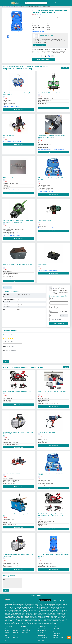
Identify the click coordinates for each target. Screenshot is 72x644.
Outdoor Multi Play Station (39, 601)
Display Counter (8, 604)
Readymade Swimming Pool (29, 619)
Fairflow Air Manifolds (9, 176)
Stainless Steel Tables (39, 603)
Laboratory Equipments (10, 5)
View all (66, 366)
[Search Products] (26, 2)
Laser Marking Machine (20, 601)
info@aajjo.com (57, 632)
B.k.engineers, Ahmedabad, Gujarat (47, 226)
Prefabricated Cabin (14, 607)
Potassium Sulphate (22, 622)
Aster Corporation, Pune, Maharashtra (12, 234)
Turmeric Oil (30, 622)
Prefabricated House (56, 607)
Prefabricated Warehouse (45, 607)
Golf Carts (62, 619)
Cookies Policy (24, 627)
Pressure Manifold (8, 134)
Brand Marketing (41, 634)
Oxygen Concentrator (30, 620)
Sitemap (7, 629)
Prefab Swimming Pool (47, 618)
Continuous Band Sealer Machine (50, 615)
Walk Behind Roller (50, 601)
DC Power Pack (35, 609)
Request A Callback (36, 594)
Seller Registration (41, 627)
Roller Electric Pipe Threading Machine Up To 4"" (17, 390)
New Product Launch (42, 636)
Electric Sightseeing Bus (53, 619)
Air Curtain (34, 613)
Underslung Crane (51, 610)
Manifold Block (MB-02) (45, 219)
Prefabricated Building (34, 607)
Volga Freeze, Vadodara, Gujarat (11, 105)
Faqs (6, 639)
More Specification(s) (38, 30)
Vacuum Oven (21, 609)
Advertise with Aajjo (42, 629)
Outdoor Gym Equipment (42, 619)
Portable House (11, 606)
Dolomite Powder (46, 622)
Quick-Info (7, 636)
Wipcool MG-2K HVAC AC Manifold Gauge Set (52, 91)
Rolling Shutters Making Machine (42, 616)
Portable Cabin (29, 601)
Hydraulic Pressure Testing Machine (41, 612)
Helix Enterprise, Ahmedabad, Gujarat (47, 269)
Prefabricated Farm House (21, 606)
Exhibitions (7, 637)
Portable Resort (40, 606)
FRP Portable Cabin (58, 606)
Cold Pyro (46, 620)
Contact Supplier (42, 43)
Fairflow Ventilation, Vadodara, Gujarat (12, 188)
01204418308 (56, 627)
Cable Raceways (11, 615)
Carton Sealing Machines (61, 603)
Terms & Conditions (26, 629)
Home (3, 5)
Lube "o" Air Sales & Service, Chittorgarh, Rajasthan (51, 148)
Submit (5, 360)
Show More (65, 66)
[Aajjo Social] (58, 598)
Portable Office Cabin (24, 607)
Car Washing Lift (54, 616)
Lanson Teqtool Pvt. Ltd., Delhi (46, 190)
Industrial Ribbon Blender (18, 603)
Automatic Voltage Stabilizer (40, 610)
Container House (13, 609)
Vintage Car (7, 620)
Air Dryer (32, 616)
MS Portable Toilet (32, 606)
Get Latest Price (41, 13)
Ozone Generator (40, 620)
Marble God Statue (26, 613)
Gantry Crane (58, 610)
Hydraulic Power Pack (53, 609)
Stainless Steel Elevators (56, 604)
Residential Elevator (29, 604)
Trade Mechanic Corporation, (45, 103)
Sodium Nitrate (14, 622)
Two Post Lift (61, 616)
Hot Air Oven (28, 609)
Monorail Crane (11, 612)
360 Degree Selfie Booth (55, 620)
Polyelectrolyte (53, 622)
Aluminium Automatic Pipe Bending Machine (16, 512)
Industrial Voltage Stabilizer (27, 610)
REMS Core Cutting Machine (47, 431)
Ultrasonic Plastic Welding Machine (23, 615)
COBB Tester (18, 612)
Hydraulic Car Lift (38, 604)
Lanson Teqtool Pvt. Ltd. (46, 34)
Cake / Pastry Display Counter (56, 612)
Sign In (58, 2)
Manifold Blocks (43, 263)
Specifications (7, 286)
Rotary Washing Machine (15, 610)
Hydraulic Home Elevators (18, 604)
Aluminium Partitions (29, 603)
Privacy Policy (24, 631)
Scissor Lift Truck (46, 604)
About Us (7, 627)
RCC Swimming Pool (18, 619)
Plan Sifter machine (56, 613)
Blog (6, 634)
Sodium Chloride (37, 622)
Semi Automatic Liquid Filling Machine (21, 616)
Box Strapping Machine (50, 603)
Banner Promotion (41, 632)
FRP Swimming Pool (57, 618)
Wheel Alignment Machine (10, 618)
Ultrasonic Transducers (37, 615)
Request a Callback (44, 58)
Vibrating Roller (58, 601)
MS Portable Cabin (49, 606)
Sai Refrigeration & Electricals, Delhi (12, 140)
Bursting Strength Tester (27, 612)
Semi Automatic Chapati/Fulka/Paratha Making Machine (29, 618)
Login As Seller (41, 639)
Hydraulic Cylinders (43, 609)
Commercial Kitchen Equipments (44, 613)
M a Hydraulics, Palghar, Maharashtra (12, 276)
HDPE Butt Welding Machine (11, 471)
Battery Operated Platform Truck (18, 620)
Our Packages (40, 631)
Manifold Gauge (18, 5)
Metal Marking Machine (16, 613)
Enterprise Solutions (42, 637)
